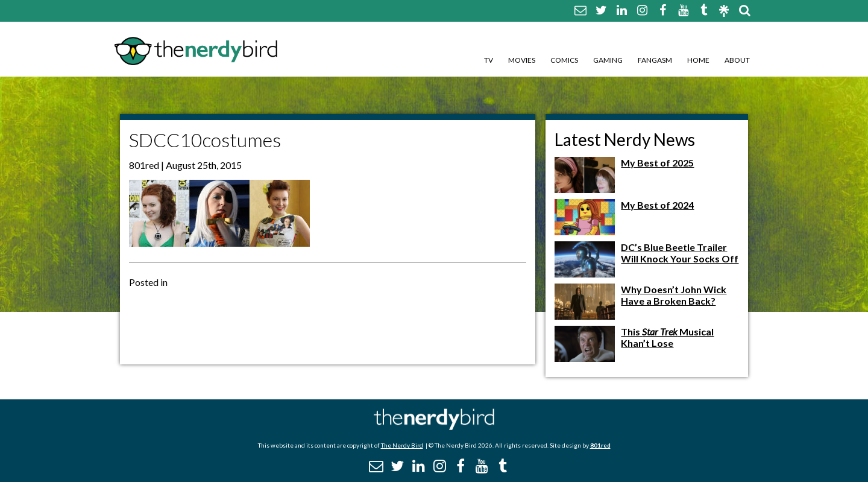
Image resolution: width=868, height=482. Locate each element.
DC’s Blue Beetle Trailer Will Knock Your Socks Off (680, 253)
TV (489, 60)
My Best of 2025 (657, 163)
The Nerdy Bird (402, 445)
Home (698, 60)
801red (600, 445)
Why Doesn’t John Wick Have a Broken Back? (674, 295)
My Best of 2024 (657, 205)
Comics (564, 60)
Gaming (608, 60)
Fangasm (655, 60)
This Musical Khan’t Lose (667, 337)
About (737, 60)
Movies (522, 60)
